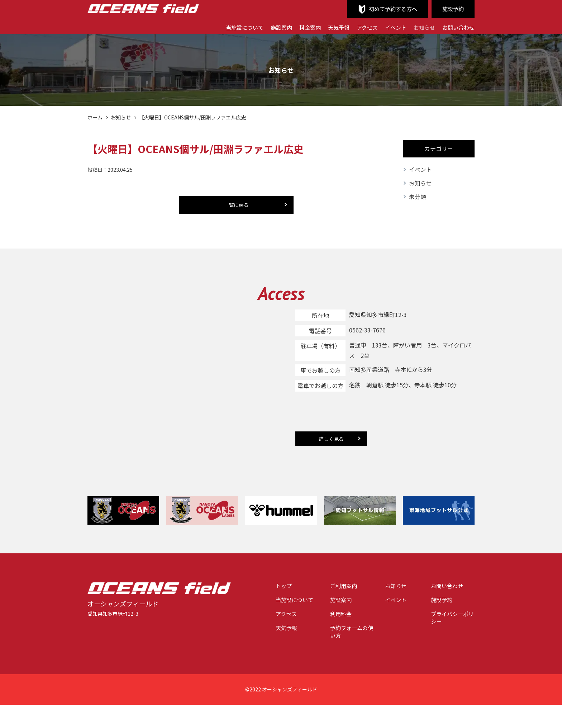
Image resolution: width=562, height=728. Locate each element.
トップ (273, 587)
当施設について (233, 27)
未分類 (418, 198)
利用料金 (334, 616)
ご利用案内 (337, 587)
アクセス (361, 27)
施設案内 (271, 27)
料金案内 (301, 27)
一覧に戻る (236, 205)
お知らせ (421, 27)
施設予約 (452, 9)
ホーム (95, 117)
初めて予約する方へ (390, 9)
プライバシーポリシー (451, 620)
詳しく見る (331, 439)
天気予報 (332, 27)
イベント (391, 27)
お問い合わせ (457, 27)
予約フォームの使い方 (345, 635)
